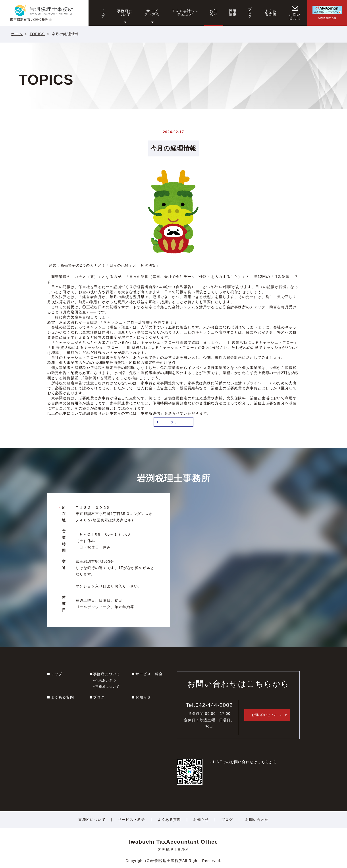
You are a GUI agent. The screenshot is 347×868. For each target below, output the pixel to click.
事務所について (107, 674)
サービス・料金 (149, 674)
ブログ (99, 697)
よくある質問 (62, 697)
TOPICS (37, 34)
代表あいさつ (106, 680)
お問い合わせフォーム (267, 715)
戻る (173, 422)
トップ (57, 674)
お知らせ (143, 697)
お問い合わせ (257, 820)
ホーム (17, 34)
